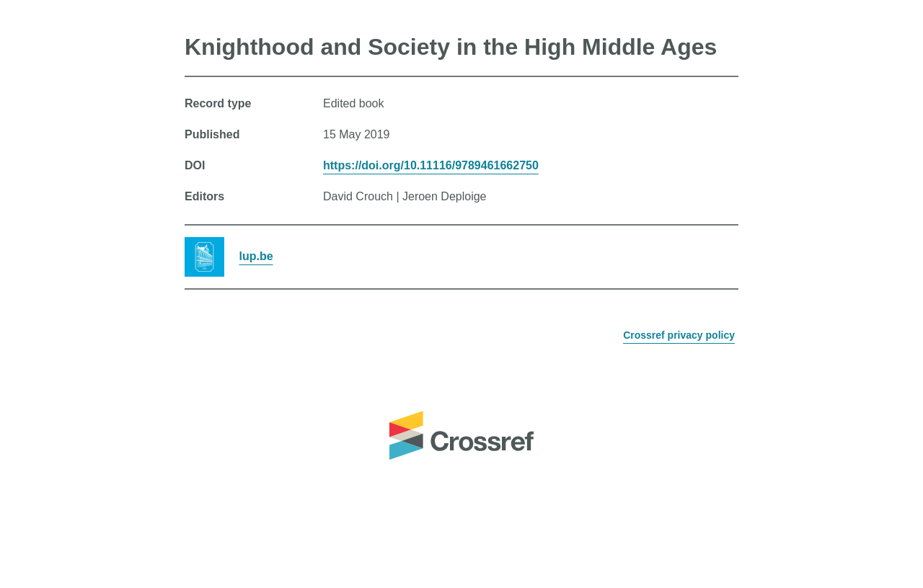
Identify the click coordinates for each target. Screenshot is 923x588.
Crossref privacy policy (679, 335)
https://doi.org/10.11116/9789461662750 (431, 165)
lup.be (256, 256)
